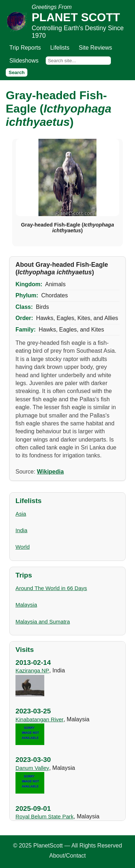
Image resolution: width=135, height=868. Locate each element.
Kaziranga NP (32, 670)
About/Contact (67, 856)
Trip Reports (25, 48)
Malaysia (26, 605)
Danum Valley (32, 768)
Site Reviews (95, 48)
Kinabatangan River (39, 719)
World (22, 547)
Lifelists (60, 48)
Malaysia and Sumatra (43, 622)
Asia (21, 514)
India (21, 530)
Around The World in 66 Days (51, 588)
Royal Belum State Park (44, 816)
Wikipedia (51, 472)
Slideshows (24, 61)
